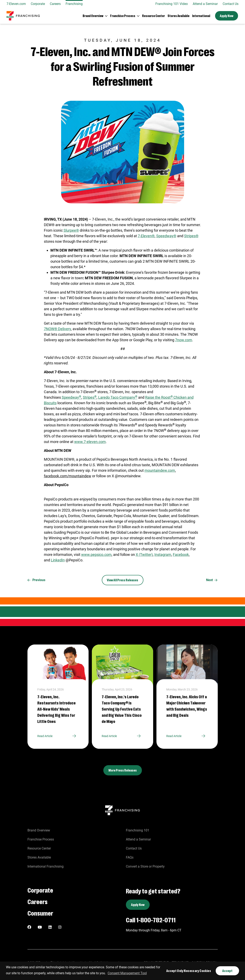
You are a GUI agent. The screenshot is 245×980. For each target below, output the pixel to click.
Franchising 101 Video (172, 4)
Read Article (58, 736)
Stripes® (191, 236)
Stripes (90, 397)
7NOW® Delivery (57, 329)
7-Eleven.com (16, 4)
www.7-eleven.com (90, 442)
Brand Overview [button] (93, 16)
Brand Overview (39, 830)
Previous (36, 580)
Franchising (74, 4)
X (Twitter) (144, 555)
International (201, 16)
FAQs (130, 857)
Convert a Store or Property (145, 866)
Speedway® (166, 236)
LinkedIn (58, 560)
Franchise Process (41, 839)
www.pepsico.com (96, 555)
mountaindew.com (160, 470)
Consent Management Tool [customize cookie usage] (127, 973)
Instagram (163, 555)
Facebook (181, 555)
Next (212, 580)
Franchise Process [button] (123, 16)
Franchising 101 (138, 830)
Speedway (71, 397)
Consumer (40, 913)
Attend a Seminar (205, 4)
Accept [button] (227, 971)
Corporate (38, 4)
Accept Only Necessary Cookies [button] (189, 971)
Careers (55, 4)
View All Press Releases (122, 580)
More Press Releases (123, 770)
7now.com (184, 340)
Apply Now (227, 16)
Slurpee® (71, 230)
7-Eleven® (146, 236)
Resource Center (153, 16)
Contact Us (231, 4)
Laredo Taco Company (118, 397)
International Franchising (46, 866)
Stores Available (178, 16)
